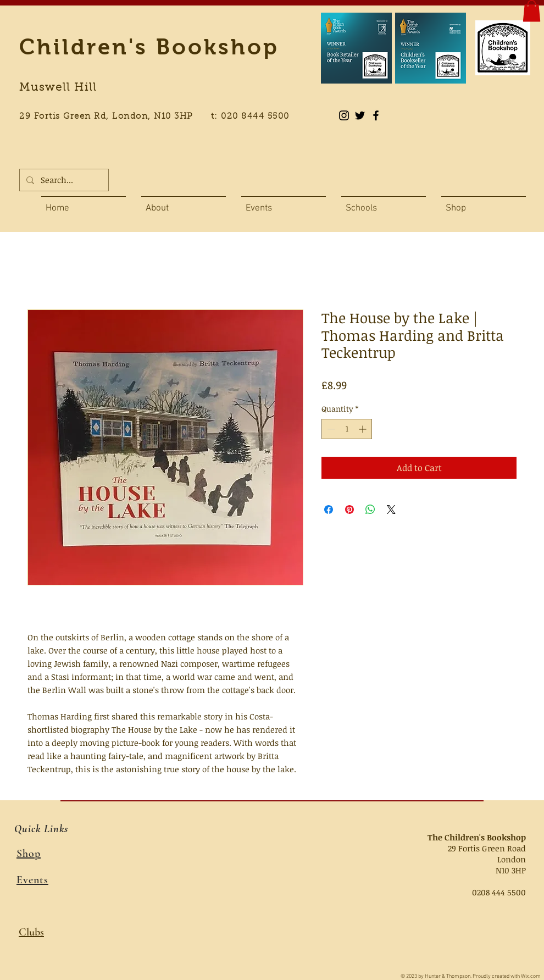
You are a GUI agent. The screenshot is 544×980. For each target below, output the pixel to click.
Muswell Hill (58, 88)
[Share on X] (391, 510)
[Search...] (63, 180)
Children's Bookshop (149, 47)
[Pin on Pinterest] (349, 510)
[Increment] (363, 429)
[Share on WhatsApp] (370, 510)
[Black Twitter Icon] (360, 115)
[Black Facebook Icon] (376, 115)
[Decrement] (330, 429)
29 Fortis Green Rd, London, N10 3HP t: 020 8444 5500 (160, 117)
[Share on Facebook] (329, 510)
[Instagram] (344, 115)
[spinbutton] (347, 429)
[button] (532, 11)
